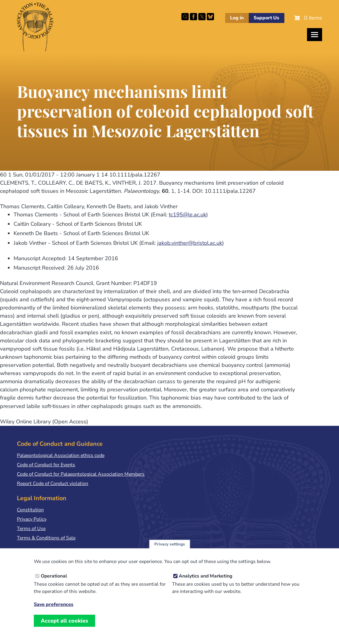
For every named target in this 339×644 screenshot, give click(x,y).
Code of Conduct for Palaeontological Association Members (81, 474)
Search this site (185, 17)
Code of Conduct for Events (46, 465)
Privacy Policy (32, 519)
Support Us (266, 18)
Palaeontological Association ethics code (61, 455)
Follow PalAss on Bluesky (210, 17)
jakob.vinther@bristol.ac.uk (190, 243)
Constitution (30, 510)
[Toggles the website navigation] (315, 35)
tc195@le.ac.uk (187, 215)
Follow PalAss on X (202, 17)
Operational (54, 583)
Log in (237, 18)
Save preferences (54, 612)
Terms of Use (31, 529)
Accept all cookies (64, 628)
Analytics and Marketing (206, 583)
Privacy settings (170, 551)
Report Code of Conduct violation (53, 484)
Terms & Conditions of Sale (46, 538)
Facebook (193, 17)
